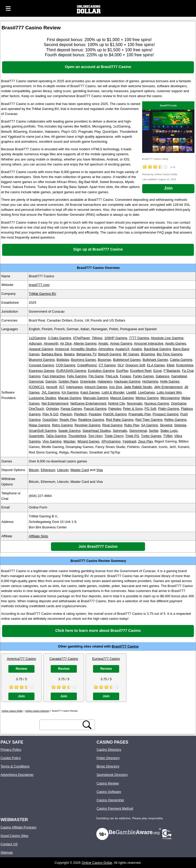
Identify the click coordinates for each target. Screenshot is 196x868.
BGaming (148, 354)
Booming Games (83, 360)
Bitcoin (34, 470)
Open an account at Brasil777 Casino (98, 67)
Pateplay (115, 409)
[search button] (87, 725)
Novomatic (135, 403)
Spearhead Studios (97, 431)
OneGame (179, 403)
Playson (66, 414)
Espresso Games (42, 371)
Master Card (80, 470)
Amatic (103, 343)
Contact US (9, 844)
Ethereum (48, 470)
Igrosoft (52, 387)
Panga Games (71, 409)
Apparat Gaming (41, 349)
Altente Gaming (85, 343)
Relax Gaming (39, 425)
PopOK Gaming (115, 414)
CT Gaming (107, 365)
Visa (100, 470)
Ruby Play (132, 425)
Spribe (154, 431)
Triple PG (132, 436)
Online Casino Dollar (97, 863)
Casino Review (108, 783)
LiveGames (146, 392)
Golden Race (68, 381)
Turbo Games (151, 436)
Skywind (166, 425)
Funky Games (143, 376)
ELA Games (156, 365)
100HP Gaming (116, 338)
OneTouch (36, 409)
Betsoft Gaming (110, 354)
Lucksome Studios (42, 398)
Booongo (104, 360)
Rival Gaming (112, 425)
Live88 (131, 392)
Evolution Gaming (101, 371)
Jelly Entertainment (168, 387)
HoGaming (150, 381)
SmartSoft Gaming (42, 431)
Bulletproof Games (127, 360)
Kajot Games (90, 392)
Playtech (80, 414)
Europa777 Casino (106, 659)
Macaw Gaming (70, 398)
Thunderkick (77, 436)
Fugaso (126, 376)
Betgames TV (86, 354)
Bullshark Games (155, 360)
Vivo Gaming (52, 441)
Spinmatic (120, 431)
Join (168, 188)
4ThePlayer (81, 338)
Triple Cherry (114, 436)
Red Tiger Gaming (149, 420)
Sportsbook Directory (112, 775)
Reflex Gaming (175, 420)
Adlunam (35, 343)
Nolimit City (117, 403)
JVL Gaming (51, 392)
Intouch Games (96, 387)
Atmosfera (106, 349)
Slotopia (180, 425)
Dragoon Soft (135, 365)
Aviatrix (137, 349)
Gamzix (51, 381)
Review (21, 669)
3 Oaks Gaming (59, 338)
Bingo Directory (108, 766)
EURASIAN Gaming (71, 371)
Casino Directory (109, 750)
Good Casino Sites (15, 836)
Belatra (69, 354)
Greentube (88, 381)
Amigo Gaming (121, 343)
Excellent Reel (141, 371)
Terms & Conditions (15, 766)
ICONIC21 (36, 387)
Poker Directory (108, 758)
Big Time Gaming (170, 354)
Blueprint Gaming (42, 360)
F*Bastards (172, 371)
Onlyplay (52, 409)
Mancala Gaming (96, 398)
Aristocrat (62, 349)
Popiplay (95, 414)
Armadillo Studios (84, 349)
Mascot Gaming (122, 398)
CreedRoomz (87, 365)
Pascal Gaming (95, 409)
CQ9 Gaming (65, 365)
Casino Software (109, 792)
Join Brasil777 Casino (98, 546)
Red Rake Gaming (120, 420)
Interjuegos (74, 387)
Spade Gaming (69, 431)
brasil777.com (168, 105)
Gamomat (36, 381)
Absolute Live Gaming (167, 338)
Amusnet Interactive (149, 343)
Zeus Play (145, 441)
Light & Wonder (113, 392)
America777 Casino (21, 659)
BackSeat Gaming (157, 349)
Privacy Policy (11, 750)
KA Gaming (70, 392)
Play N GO (50, 414)
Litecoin (63, 470)
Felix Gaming (77, 376)
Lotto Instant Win (169, 392)
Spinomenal (138, 431)
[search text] (61, 725)
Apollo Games (176, 343)
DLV (121, 365)
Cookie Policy (11, 758)
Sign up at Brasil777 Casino (98, 249)
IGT (62, 387)
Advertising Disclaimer (17, 775)
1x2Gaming (37, 338)
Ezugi (158, 371)
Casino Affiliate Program (18, 827)
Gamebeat (179, 376)
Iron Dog (116, 387)
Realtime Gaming (91, 420)
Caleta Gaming (181, 360)
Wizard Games (88, 441)
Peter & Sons (133, 409)
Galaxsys (162, 376)
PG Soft (150, 409)
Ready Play (68, 420)
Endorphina (185, 365)
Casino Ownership (110, 800)
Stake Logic (169, 431)
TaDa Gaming (56, 436)
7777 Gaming (139, 338)
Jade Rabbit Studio (138, 387)
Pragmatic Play (139, 414)
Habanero (105, 381)
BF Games (131, 354)
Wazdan (69, 441)
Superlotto (36, 436)
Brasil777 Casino (125, 646)
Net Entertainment (55, 403)
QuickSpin (50, 420)
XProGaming (111, 441)
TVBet (168, 436)
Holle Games (170, 381)
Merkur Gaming (147, 398)
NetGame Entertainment (88, 403)
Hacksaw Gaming (127, 381)
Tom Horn (95, 436)
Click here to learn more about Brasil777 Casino (98, 631)
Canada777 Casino (64, 659)
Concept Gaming (41, 365)
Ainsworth (51, 343)
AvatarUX (122, 349)
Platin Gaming (169, 409)
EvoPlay (122, 371)
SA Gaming (150, 425)
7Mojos (97, 338)
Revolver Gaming (87, 425)
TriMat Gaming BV (42, 294)
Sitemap (7, 852)
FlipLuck (112, 376)
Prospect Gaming (166, 414)
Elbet (171, 365)
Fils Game (96, 376)
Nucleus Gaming (157, 403)
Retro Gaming (62, 425)
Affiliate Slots (38, 536)
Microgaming (170, 398)
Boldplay (63, 360)
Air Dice (66, 343)
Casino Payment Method (115, 808)
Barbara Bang (52, 354)
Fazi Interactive (54, 376)
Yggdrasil (129, 441)
